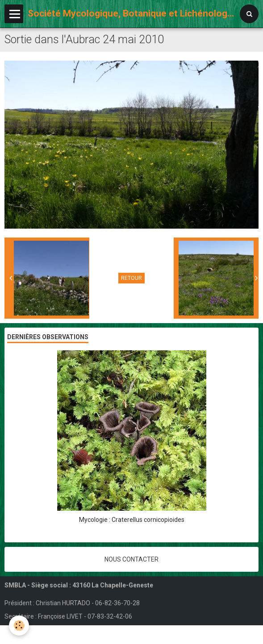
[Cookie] (19, 626)
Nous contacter (131, 559)
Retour (131, 278)
